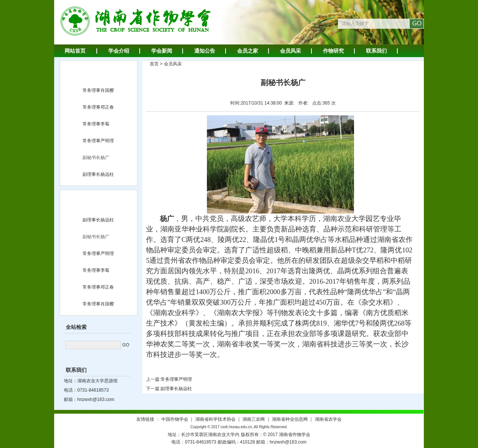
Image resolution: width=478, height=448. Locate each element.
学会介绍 (119, 51)
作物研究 (333, 51)
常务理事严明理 (98, 141)
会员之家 (248, 51)
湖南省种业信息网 (290, 419)
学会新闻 (162, 51)
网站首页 (75, 51)
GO (126, 345)
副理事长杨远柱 (98, 174)
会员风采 (291, 51)
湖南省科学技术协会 (215, 419)
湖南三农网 (254, 419)
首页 (154, 64)
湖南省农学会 (328, 419)
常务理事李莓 (96, 124)
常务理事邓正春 (98, 107)
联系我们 (376, 51)
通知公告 (205, 51)
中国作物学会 (175, 419)
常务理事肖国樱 (98, 90)
